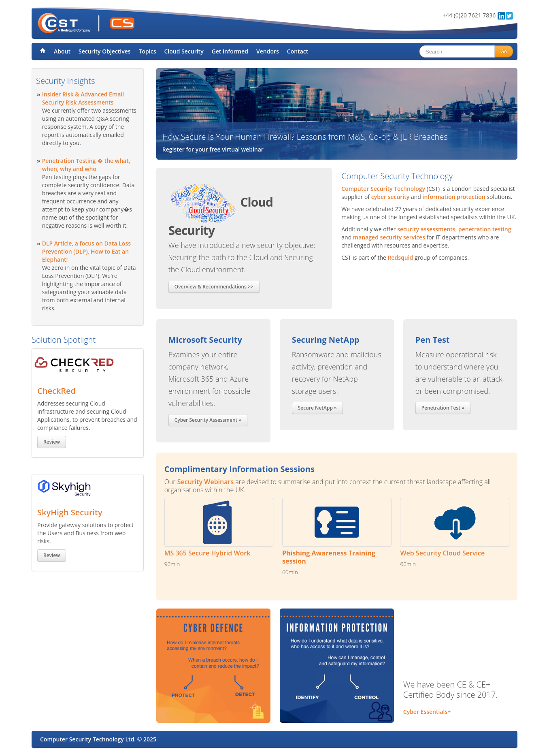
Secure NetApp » (317, 408)
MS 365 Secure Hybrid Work (207, 553)
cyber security (390, 197)
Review (52, 442)
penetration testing (485, 229)
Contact (298, 51)
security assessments (426, 229)
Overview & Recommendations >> (214, 287)
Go (504, 51)
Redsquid (401, 257)
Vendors (268, 51)
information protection (454, 197)
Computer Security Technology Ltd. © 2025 (98, 739)
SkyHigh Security (70, 512)
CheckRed (56, 391)
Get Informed (230, 51)
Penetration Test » (443, 408)
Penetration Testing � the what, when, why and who (86, 165)
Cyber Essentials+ (427, 712)
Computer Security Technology (383, 189)
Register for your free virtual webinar (213, 149)
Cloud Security (184, 51)
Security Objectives (105, 51)
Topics (148, 51)
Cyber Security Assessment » (208, 420)
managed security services (389, 237)
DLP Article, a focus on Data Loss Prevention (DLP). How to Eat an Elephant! (86, 251)
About (62, 51)
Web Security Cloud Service (442, 553)
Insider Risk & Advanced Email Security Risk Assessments (83, 98)
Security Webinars (205, 482)
